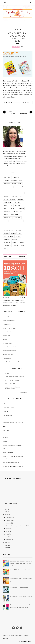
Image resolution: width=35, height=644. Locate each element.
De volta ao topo (26, 642)
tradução (16, 246)
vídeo (5, 249)
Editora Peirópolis (8, 354)
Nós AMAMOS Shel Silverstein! (19, 587)
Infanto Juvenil (14, 215)
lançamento (17, 218)
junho (8, 531)
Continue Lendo (26, 102)
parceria (13, 233)
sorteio (14, 242)
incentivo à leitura (17, 212)
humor (6, 208)
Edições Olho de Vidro (9, 328)
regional (15, 239)
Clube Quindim (7, 324)
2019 (6, 542)
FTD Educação (7, 358)
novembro (9, 520)
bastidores (14, 181)
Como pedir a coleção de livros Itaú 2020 (17, 37)
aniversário (16, 178)
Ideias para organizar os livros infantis (21, 596)
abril (7, 537)
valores (23, 246)
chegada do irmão (17, 184)
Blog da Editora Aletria (12, 380)
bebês (21, 181)
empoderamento (8, 202)
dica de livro (14, 196)
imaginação (7, 212)
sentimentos (7, 242)
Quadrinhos (7, 239)
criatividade (20, 193)
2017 (6, 548)
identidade (13, 208)
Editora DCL (6, 339)
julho (8, 528)
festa (11, 205)
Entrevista (17, 202)
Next (27, 72)
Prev (22, 72)
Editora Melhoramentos (9, 351)
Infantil (6, 215)
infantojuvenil (8, 218)
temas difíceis (7, 246)
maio (8, 534)
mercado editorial (8, 230)
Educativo (20, 199)
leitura (6, 221)
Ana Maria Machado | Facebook (14, 377)
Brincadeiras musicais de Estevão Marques (12, 388)
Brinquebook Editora (9, 321)
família (6, 205)
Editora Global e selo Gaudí (10, 347)
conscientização (19, 187)
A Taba (7, 373)
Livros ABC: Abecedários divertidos (21, 570)
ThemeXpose (19, 635)
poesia (20, 233)
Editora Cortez (7, 336)
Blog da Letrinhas (10, 383)
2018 (6, 545)
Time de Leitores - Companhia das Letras (15, 362)
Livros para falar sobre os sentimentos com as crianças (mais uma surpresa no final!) (21, 563)
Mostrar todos (24, 392)
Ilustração (21, 208)
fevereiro (9, 540)
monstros (18, 230)
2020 (6, 515)
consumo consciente (9, 190)
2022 (6, 509)
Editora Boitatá (7, 332)
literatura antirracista (10, 224)
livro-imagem (7, 227)
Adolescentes (7, 178)
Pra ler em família (8, 236)
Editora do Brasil (7, 343)
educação (13, 199)
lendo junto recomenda (16, 221)
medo (15, 227)
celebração (7, 184)
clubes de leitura (8, 187)
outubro (9, 523)
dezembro (9, 517)
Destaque (16, 47)
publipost (18, 236)
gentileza (17, 205)
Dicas (21, 196)
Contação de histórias (9, 193)
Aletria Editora (7, 317)
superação (22, 242)
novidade (6, 233)
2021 (6, 512)
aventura (6, 181)
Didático (6, 199)
